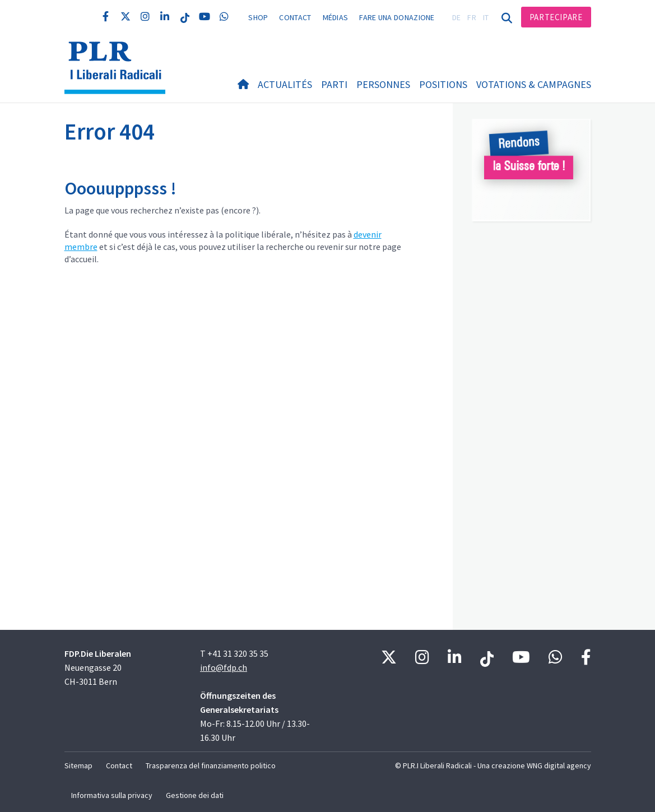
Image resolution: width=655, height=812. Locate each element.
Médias (336, 17)
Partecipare (556, 17)
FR (472, 17)
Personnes (383, 84)
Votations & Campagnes (534, 84)
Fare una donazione (397, 17)
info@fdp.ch (224, 667)
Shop (258, 17)
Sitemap (78, 765)
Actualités (285, 84)
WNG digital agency (559, 765)
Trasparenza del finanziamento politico (211, 765)
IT (486, 17)
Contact (295, 17)
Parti (334, 84)
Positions (443, 84)
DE (457, 17)
